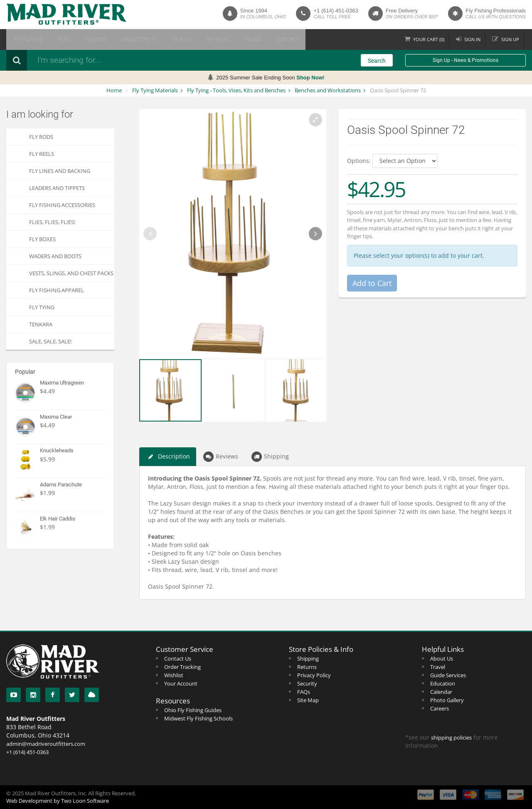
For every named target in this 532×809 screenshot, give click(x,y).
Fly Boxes (42, 239)
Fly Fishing (24, 39)
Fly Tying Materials (155, 90)
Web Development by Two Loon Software (58, 801)
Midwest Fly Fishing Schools (198, 718)
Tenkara (41, 324)
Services (177, 39)
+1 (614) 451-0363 (336, 11)
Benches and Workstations (328, 90)
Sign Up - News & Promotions (465, 60)
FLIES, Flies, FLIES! (52, 222)
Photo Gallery (447, 700)
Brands (148, 39)
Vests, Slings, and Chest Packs (71, 273)
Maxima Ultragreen (62, 383)
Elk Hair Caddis (58, 519)
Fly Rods (41, 137)
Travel (438, 667)
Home (114, 90)
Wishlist (174, 675)
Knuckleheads (57, 450)
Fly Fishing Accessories (62, 205)
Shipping (270, 457)
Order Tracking (182, 667)
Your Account (181, 683)
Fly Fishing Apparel (57, 290)
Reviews (221, 457)
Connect (233, 39)
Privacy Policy (314, 675)
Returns (307, 667)
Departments (113, 39)
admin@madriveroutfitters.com (46, 744)
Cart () (425, 39)
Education (443, 683)
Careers (440, 708)
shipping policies (451, 737)
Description (168, 457)
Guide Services (448, 675)
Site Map (308, 700)
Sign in (470, 39)
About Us (442, 659)
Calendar (441, 692)
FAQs (304, 692)
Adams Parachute (61, 485)
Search (377, 61)
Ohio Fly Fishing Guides (193, 710)
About (205, 39)
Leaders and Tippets (57, 188)
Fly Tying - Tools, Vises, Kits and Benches (236, 90)
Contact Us (178, 659)
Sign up (509, 39)
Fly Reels (42, 154)
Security (307, 683)
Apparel (77, 39)
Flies (52, 39)
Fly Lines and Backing (60, 171)
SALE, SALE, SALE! (50, 341)
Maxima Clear (56, 417)
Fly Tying (42, 307)
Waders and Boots (55, 256)
